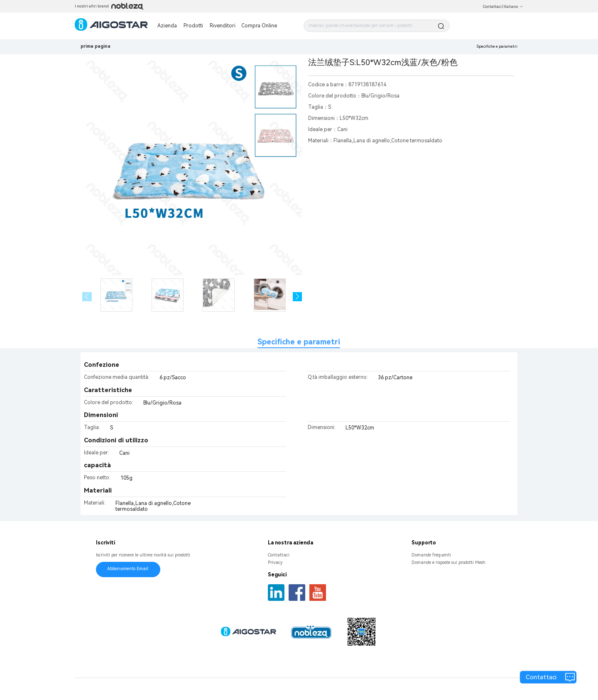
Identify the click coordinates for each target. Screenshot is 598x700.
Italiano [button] (513, 7)
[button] (298, 297)
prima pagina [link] (96, 46)
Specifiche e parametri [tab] (299, 342)
